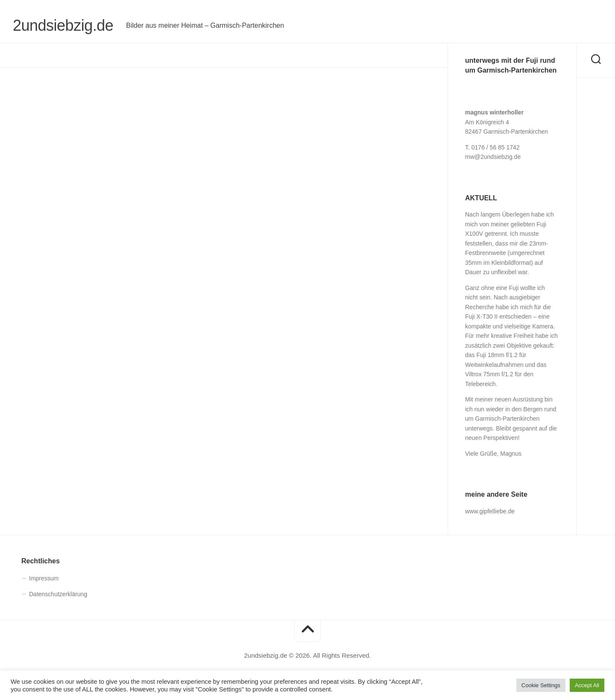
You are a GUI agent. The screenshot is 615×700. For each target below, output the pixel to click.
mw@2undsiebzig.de (493, 157)
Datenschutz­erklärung (58, 594)
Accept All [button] (587, 685)
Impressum (44, 578)
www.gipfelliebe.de (490, 511)
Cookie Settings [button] (541, 685)
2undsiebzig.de (63, 25)
